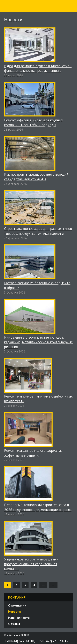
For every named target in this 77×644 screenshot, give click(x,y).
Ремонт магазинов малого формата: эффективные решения (33, 453)
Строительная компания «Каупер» (15, 12)
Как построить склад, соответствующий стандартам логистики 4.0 (36, 177)
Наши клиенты (19, 618)
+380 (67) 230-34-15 (53, 641)
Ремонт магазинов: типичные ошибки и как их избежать (38, 399)
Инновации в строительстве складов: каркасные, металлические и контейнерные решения (38, 342)
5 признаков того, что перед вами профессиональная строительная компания (31, 564)
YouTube (71, 635)
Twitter (66, 635)
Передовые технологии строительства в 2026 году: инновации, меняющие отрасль (38, 507)
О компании (17, 605)
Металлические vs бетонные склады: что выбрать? (37, 285)
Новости (14, 611)
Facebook (61, 635)
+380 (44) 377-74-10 (19, 641)
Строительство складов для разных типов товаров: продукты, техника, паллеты (38, 231)
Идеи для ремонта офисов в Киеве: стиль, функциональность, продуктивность (38, 68)
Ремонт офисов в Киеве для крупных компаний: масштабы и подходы (34, 122)
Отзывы (14, 624)
